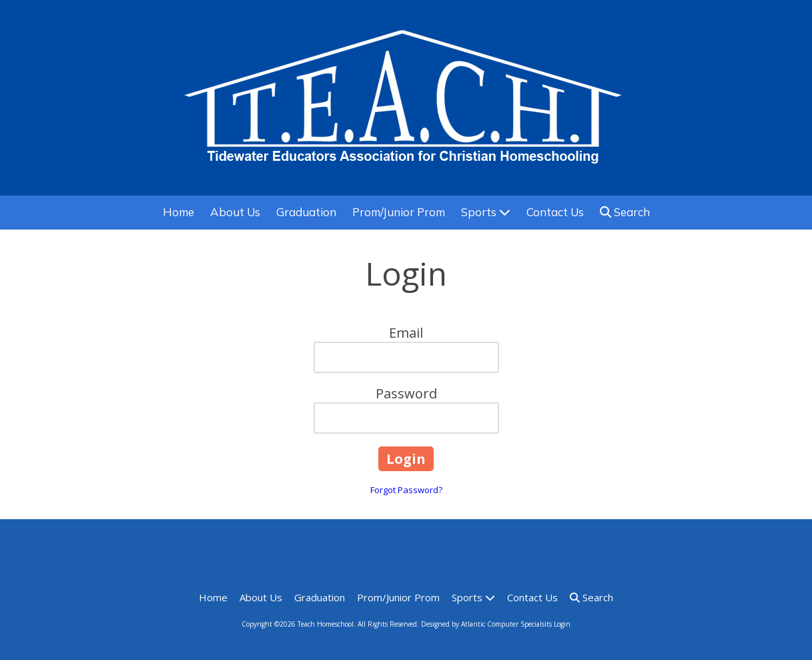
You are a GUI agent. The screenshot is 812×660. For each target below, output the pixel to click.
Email (406, 333)
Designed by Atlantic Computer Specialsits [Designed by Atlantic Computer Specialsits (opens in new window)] (486, 624)
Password (406, 393)
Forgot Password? (406, 490)
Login (562, 624)
